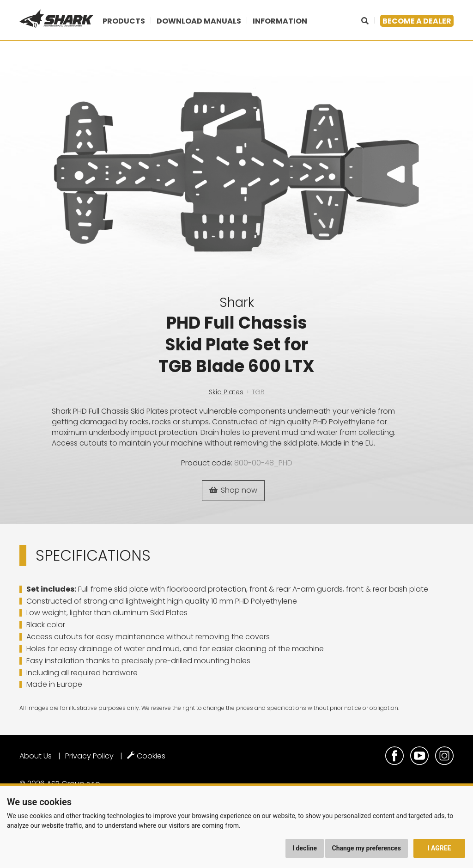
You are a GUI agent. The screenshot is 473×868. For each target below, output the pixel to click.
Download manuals (199, 21)
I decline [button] (305, 848)
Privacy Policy (89, 756)
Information (280, 21)
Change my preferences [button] (367, 848)
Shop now (233, 490)
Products (124, 21)
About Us (36, 756)
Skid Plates (226, 392)
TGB (258, 392)
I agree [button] (439, 848)
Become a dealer (417, 21)
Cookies (146, 756)
